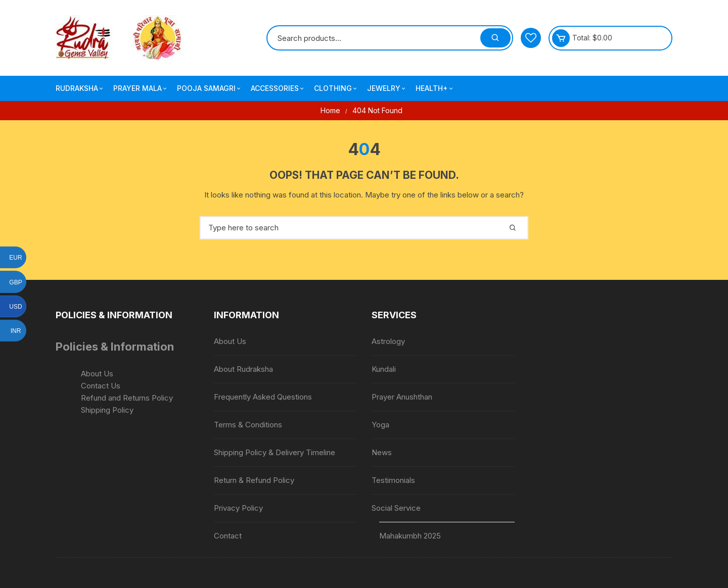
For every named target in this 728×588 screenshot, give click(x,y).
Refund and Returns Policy (127, 398)
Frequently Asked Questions (263, 397)
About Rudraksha (243, 369)
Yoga (380, 425)
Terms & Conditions (248, 425)
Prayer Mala (141, 88)
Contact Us (101, 386)
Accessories (278, 88)
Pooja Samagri (210, 88)
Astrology (388, 341)
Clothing (336, 88)
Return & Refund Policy (254, 480)
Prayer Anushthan (402, 397)
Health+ (435, 88)
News (382, 452)
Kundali (384, 369)
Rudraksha (80, 88)
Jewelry (387, 88)
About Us (97, 374)
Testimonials (393, 480)
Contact (228, 536)
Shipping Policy (107, 410)
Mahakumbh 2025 (410, 536)
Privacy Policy (238, 508)
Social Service (396, 508)
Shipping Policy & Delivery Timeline (275, 452)
